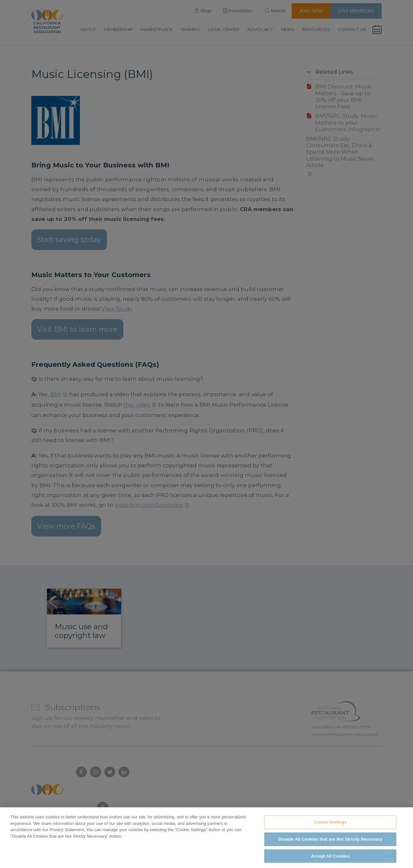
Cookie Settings (330, 829)
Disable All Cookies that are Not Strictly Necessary (330, 846)
